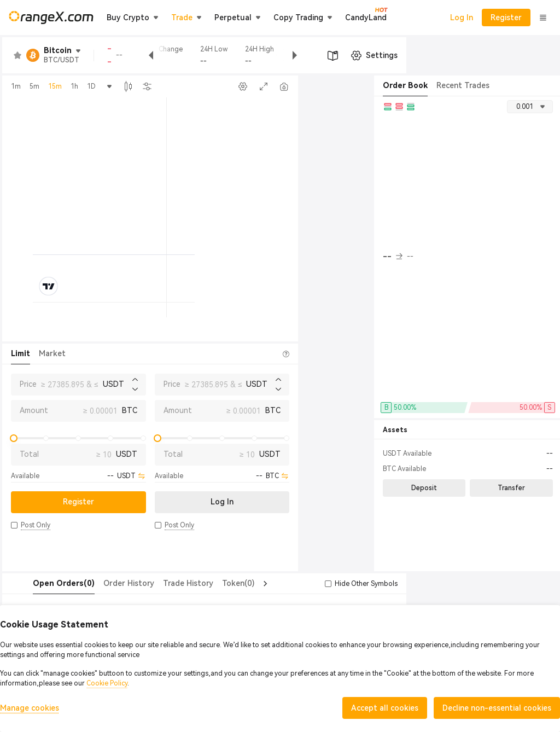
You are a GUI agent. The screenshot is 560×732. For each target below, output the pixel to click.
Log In (462, 18)
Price (28, 384)
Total (29, 454)
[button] (14, 525)
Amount (34, 410)
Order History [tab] (107, 583)
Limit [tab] (21, 353)
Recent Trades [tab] (463, 85)
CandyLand (366, 17)
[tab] (42, 584)
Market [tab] (52, 353)
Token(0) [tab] (216, 583)
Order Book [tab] (405, 85)
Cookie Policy (107, 683)
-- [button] (393, 257)
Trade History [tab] (166, 583)
